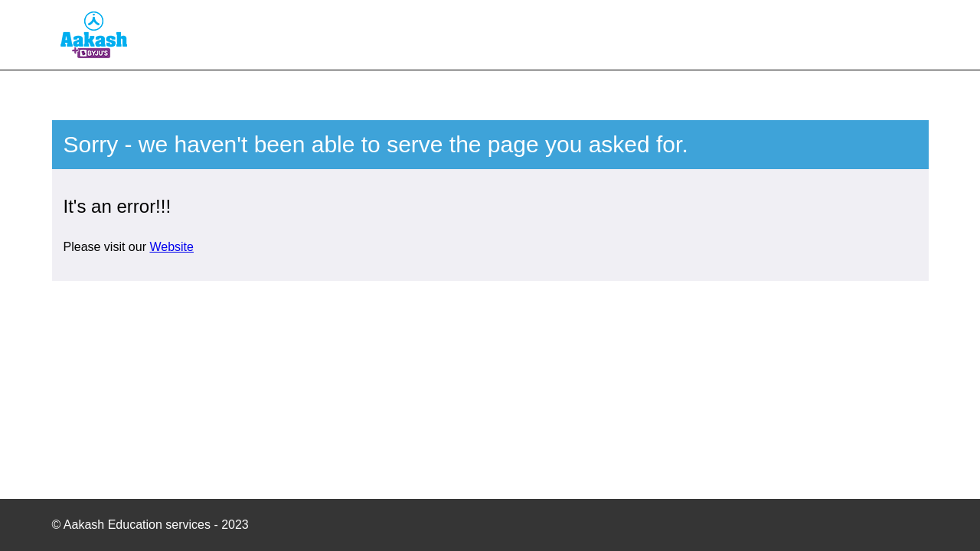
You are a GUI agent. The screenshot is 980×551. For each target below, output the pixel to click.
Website (171, 247)
